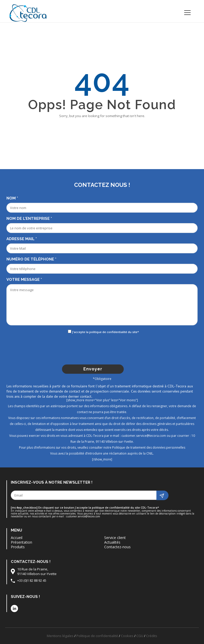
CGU (140, 636)
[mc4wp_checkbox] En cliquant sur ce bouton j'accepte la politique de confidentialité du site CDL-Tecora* (85, 508)
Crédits (152, 636)
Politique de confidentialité (97, 636)
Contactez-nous (117, 547)
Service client (115, 538)
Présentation (21, 542)
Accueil (17, 538)
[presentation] (103, 349)
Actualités (112, 542)
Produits (18, 547)
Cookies (127, 636)
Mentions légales (60, 636)
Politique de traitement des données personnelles (149, 447)
